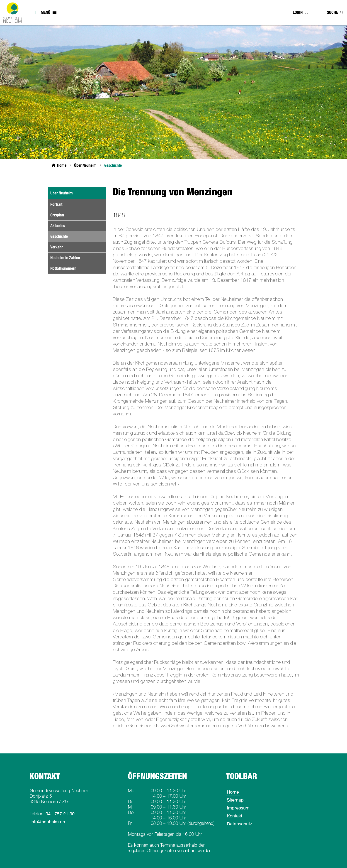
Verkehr (57, 247)
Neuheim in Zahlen (65, 258)
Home (233, 792)
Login (298, 12)
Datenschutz (240, 824)
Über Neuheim (62, 193)
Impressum (238, 808)
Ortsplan (57, 215)
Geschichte (70, 236)
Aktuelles (58, 226)
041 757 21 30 (60, 814)
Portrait (56, 204)
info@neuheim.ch (48, 822)
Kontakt (235, 816)
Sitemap (235, 800)
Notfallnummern (63, 268)
